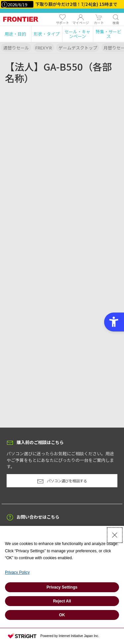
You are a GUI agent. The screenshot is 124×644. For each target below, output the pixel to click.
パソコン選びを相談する (62, 481)
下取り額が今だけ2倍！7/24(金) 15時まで (76, 4)
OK (62, 615)
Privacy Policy (17, 572)
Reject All (62, 601)
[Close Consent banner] (115, 535)
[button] (16, 34)
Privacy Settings (62, 587)
